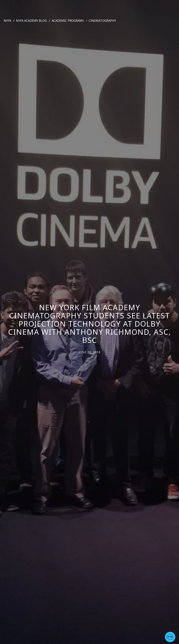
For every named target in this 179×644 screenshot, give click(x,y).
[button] (170, 637)
